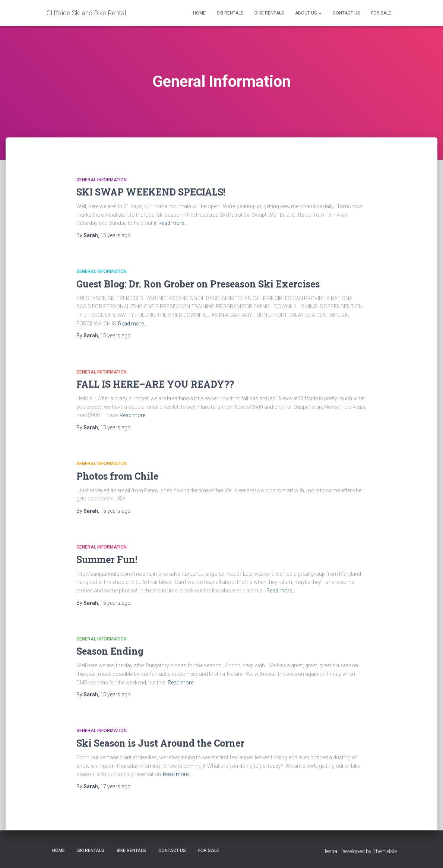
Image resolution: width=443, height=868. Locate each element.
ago (116, 235)
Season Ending (110, 651)
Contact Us (346, 13)
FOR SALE (381, 13)
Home (199, 13)
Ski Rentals (230, 13)
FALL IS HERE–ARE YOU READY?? (155, 384)
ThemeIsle (385, 851)
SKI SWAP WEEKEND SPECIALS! (151, 192)
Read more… (173, 223)
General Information (102, 180)
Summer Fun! (107, 559)
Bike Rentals (269, 13)
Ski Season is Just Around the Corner (160, 743)
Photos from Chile (117, 476)
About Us (308, 13)
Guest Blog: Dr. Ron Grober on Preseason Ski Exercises (198, 284)
